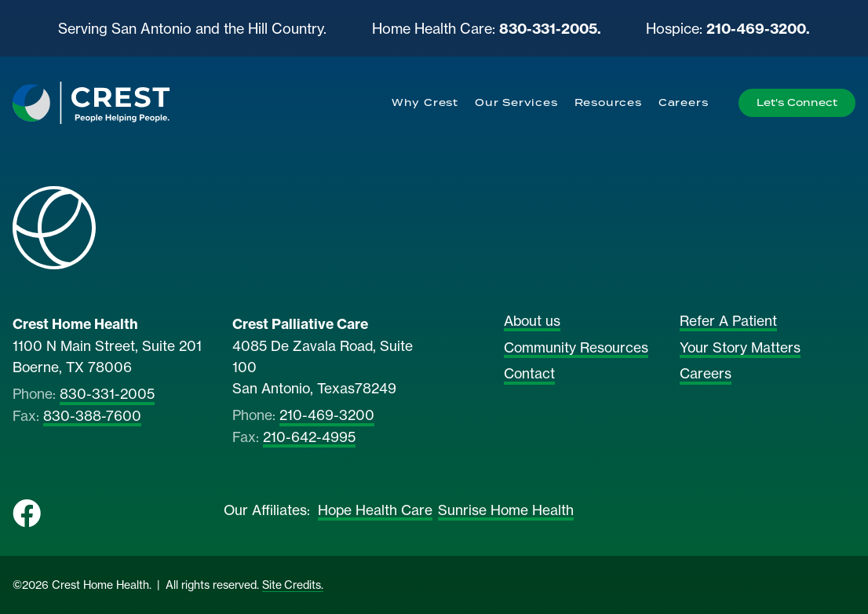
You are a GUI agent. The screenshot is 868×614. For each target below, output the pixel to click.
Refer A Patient (728, 321)
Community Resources (576, 348)
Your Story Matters (740, 348)
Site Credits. (293, 585)
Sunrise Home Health (506, 510)
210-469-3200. (758, 29)
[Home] (91, 103)
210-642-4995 (309, 437)
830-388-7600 (92, 416)
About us (532, 321)
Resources (608, 102)
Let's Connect (797, 102)
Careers (684, 102)
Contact (529, 374)
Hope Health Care (375, 510)
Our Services (516, 102)
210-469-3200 (327, 415)
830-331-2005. (550, 29)
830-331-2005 (107, 394)
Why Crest (425, 102)
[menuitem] (425, 103)
